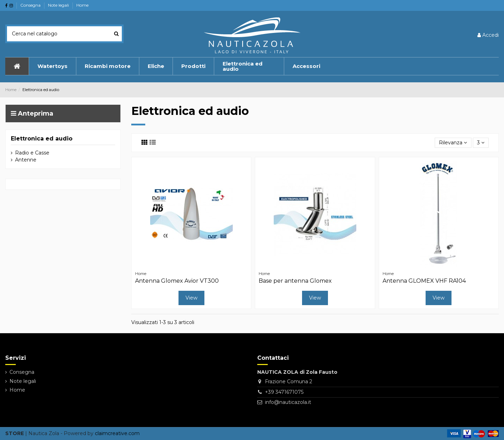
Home (82, 5)
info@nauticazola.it (288, 402)
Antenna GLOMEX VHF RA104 (424, 281)
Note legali (59, 5)
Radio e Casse (32, 153)
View (191, 298)
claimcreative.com (117, 433)
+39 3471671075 (284, 392)
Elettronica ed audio (42, 139)
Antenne (26, 160)
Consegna (31, 5)
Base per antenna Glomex (295, 281)
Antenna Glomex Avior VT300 (177, 281)
